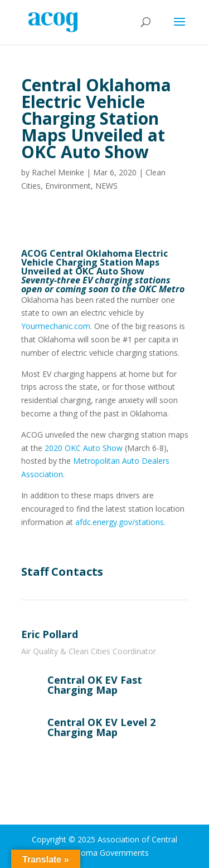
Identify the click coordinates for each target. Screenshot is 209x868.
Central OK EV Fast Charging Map (95, 685)
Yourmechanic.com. (57, 326)
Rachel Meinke (58, 172)
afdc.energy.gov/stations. (120, 522)
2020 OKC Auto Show (84, 448)
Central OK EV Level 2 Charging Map (101, 727)
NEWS (106, 186)
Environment (68, 186)
